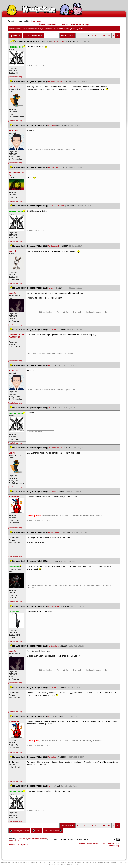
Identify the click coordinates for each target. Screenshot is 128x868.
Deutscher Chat (8, 862)
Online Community (118, 862)
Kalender (64, 25)
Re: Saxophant (53, 646)
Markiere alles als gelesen (19, 845)
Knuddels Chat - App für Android (29, 862)
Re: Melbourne (53, 757)
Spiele (100, 862)
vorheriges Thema (19, 830)
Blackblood (23, 839)
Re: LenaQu (52, 330)
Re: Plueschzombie (55, 81)
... (100, 35)
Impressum (68, 864)
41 (109, 35)
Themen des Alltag (35, 28)
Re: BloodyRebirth (57, 41)
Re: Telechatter (53, 167)
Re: (49, 365)
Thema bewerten (34, 36)
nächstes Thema (53, 830)
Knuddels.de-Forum (17, 28)
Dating (107, 862)
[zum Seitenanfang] (15, 77)
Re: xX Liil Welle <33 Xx (56, 206)
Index (36, 830)
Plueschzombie (13, 841)
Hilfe (73, 25)
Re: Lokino (52, 125)
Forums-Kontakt (85, 844)
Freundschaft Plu (89, 862)
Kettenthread (51, 28)
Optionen (15, 36)
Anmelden (36, 21)
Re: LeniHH (52, 288)
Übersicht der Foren (48, 25)
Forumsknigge (83, 25)
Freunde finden (74, 862)
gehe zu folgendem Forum (63, 839)
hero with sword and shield (38, 839)
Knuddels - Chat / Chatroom (104, 844)
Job (76, 864)
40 (104, 35)
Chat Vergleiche (56, 864)
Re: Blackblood (53, 246)
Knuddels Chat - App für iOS (55, 862)
